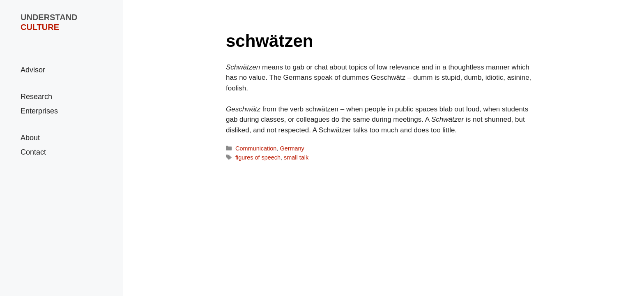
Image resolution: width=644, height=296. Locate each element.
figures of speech (258, 157)
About (30, 138)
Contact (33, 152)
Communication (256, 148)
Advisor (33, 70)
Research (36, 97)
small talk (296, 157)
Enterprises (39, 111)
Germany (292, 148)
